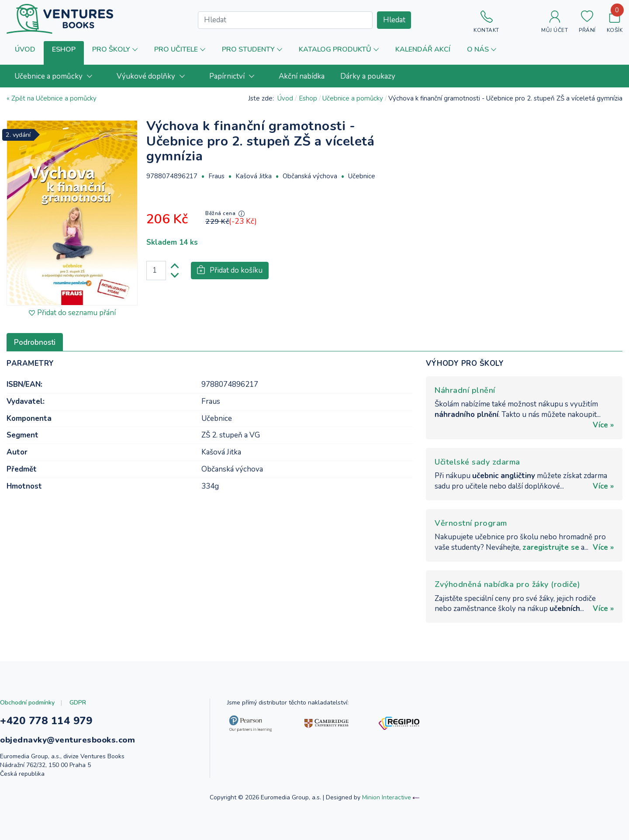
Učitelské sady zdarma (477, 462)
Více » (603, 425)
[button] (64, 53)
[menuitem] (58, 76)
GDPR (78, 703)
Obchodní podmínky (27, 703)
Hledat (394, 20)
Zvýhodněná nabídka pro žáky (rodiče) (507, 584)
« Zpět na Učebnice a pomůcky (52, 98)
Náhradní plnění (465, 390)
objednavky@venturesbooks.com (67, 740)
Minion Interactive (387, 797)
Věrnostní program (471, 523)
